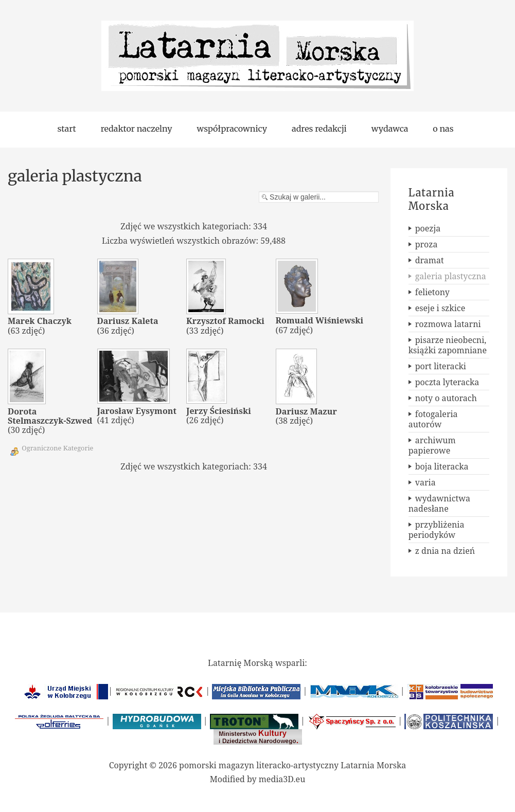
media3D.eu (282, 779)
